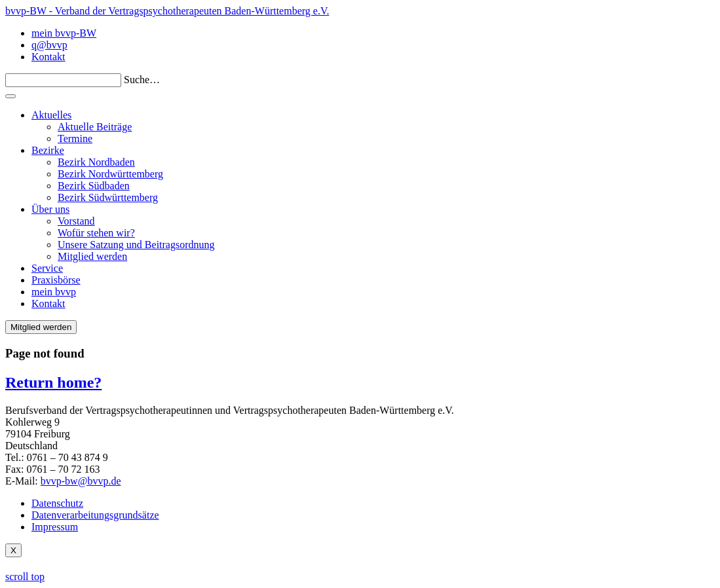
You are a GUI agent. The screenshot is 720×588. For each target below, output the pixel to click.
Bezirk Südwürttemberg (108, 197)
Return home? (53, 382)
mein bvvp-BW (64, 33)
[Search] (63, 80)
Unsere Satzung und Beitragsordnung (136, 245)
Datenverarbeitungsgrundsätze (95, 515)
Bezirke (48, 150)
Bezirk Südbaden (94, 186)
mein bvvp (54, 292)
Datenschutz (57, 503)
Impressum (55, 527)
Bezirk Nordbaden (96, 162)
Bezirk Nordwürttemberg (110, 174)
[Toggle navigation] (10, 96)
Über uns (50, 209)
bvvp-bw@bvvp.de (81, 481)
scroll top (25, 577)
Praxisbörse (56, 280)
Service (47, 268)
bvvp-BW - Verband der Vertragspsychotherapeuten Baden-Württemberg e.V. (167, 11)
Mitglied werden (92, 256)
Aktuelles (51, 115)
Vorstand (76, 221)
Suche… (142, 80)
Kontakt (48, 57)
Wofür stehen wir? (96, 233)
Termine (75, 138)
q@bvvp (49, 45)
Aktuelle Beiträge (95, 127)
